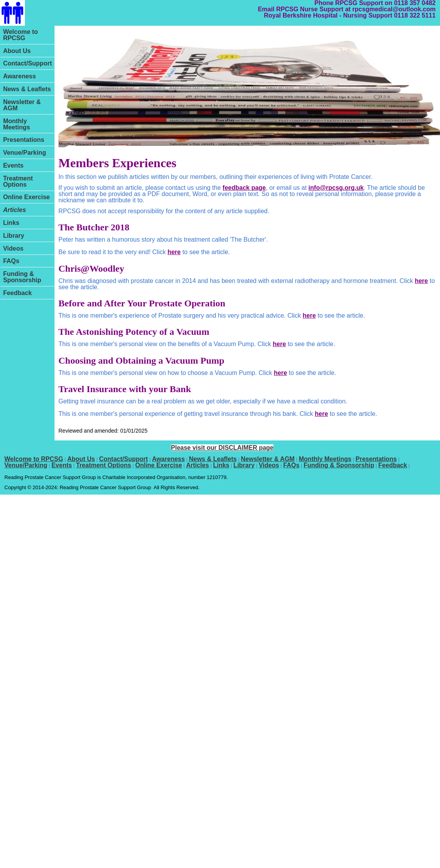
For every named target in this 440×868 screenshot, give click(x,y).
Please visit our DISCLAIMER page (222, 448)
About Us (17, 51)
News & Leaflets (27, 89)
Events (13, 165)
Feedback (18, 293)
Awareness (19, 76)
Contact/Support (27, 63)
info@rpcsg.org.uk (336, 188)
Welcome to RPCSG (21, 35)
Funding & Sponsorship (22, 277)
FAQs (11, 261)
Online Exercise (26, 197)
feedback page (244, 188)
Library (14, 236)
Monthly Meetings (17, 124)
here (174, 252)
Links (11, 223)
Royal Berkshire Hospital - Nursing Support (328, 15)
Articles (15, 210)
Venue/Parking (25, 153)
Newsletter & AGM (22, 105)
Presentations (24, 140)
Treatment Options (18, 181)
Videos (13, 248)
